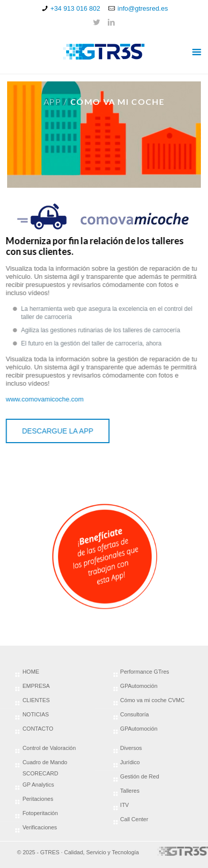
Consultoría (134, 714)
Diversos (131, 748)
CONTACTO (38, 729)
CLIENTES (36, 700)
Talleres (130, 791)
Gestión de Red (139, 776)
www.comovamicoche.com (42, 399)
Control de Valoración (49, 748)
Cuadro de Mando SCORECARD (45, 768)
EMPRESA (36, 686)
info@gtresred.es (143, 8)
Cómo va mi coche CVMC (152, 700)
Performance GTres (144, 672)
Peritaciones (38, 799)
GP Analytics (38, 785)
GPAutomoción (139, 686)
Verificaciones (40, 827)
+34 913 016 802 (75, 8)
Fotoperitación (40, 813)
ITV (124, 805)
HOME (31, 672)
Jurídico (130, 762)
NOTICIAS (36, 714)
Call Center (134, 819)
